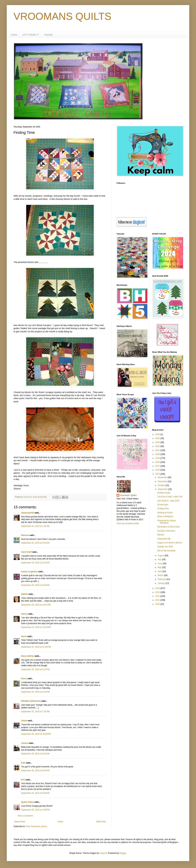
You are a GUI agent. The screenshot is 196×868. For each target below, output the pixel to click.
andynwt (103, 853)
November (163, 481)
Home (14, 35)
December (163, 477)
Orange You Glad (165, 547)
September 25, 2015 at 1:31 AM (35, 526)
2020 (158, 454)
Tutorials (48, 35)
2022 (158, 446)
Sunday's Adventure (166, 531)
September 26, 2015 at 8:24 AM (35, 771)
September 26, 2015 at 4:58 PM (35, 810)
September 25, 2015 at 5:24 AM (35, 563)
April (160, 571)
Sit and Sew (163, 505)
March (161, 575)
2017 (158, 466)
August (161, 556)
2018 (158, 462)
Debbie (24, 594)
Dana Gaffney (28, 656)
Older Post (101, 822)
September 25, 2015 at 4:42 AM (35, 543)
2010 (158, 604)
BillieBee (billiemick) (31, 701)
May (160, 567)
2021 (158, 450)
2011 (158, 600)
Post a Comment (25, 816)
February (162, 579)
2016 (158, 470)
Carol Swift (26, 552)
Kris (23, 780)
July (160, 559)
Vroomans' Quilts (128, 495)
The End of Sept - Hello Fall (170, 497)
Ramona (25, 535)
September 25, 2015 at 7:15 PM (35, 712)
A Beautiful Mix (164, 539)
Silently (160, 535)
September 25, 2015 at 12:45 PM (36, 627)
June (160, 563)
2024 (158, 438)
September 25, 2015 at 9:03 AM (35, 585)
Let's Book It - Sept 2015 (168, 501)
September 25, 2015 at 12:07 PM (36, 605)
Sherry (24, 614)
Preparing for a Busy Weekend (166, 522)
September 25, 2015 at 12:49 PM (36, 647)
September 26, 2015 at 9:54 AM (35, 793)
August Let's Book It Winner (170, 543)
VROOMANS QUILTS (62, 16)
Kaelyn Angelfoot (29, 572)
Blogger (123, 853)
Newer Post (20, 822)
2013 (158, 592)
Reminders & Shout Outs (168, 527)
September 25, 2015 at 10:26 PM (36, 734)
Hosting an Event (165, 513)
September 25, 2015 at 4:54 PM (35, 692)
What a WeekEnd (165, 516)
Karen (24, 679)
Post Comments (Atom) (36, 826)
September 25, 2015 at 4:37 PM (35, 669)
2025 (158, 434)
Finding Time (163, 509)
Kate (23, 763)
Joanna (25, 743)
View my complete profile (128, 523)
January (162, 583)
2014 (158, 588)
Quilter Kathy (27, 802)
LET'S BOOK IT (30, 35)
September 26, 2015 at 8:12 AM (35, 754)
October (162, 485)
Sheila (24, 721)
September (163, 489)
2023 (158, 442)
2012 (158, 596)
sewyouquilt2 (28, 513)
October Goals (164, 493)
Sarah (24, 636)
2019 (158, 458)
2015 (158, 474)
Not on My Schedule (166, 551)
